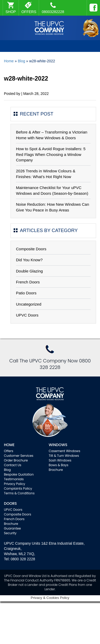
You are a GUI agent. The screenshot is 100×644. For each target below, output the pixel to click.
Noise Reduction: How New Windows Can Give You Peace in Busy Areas (52, 207)
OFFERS (29, 12)
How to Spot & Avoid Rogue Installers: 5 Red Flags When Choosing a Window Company (51, 154)
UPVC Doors (27, 315)
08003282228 (53, 8)
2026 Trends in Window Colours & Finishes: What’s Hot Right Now (46, 174)
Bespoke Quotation (19, 474)
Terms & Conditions (19, 493)
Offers (9, 451)
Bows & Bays (59, 465)
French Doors (28, 282)
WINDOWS (58, 445)
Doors (10, 503)
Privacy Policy (15, 484)
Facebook (92, 5)
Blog (21, 61)
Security (10, 533)
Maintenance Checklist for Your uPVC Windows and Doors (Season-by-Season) (52, 190)
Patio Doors (26, 293)
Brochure (56, 470)
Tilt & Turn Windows (64, 456)
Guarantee (12, 528)
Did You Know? (29, 260)
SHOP (11, 12)
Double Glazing (29, 271)
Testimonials (14, 479)
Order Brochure (16, 460)
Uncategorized (29, 304)
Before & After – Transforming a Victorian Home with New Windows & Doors (52, 135)
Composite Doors (31, 249)
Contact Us (13, 465)
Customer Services (19, 456)
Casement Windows (64, 451)
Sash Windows (60, 460)
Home (9, 61)
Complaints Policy (18, 488)
